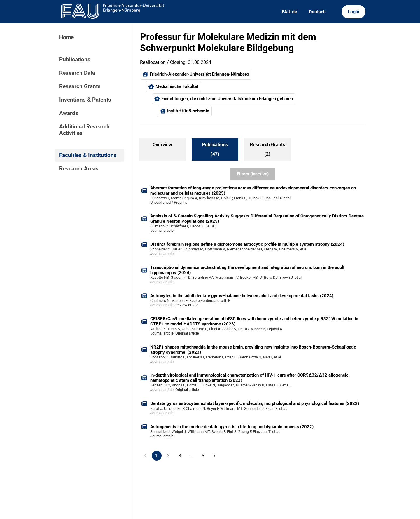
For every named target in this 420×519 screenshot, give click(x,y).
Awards (69, 113)
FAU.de (289, 12)
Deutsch (317, 12)
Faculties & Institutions (88, 155)
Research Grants (80, 86)
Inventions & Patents (85, 100)
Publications (75, 60)
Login (353, 12)
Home (66, 37)
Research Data (77, 73)
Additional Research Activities (84, 130)
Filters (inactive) (253, 174)
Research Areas (79, 169)
